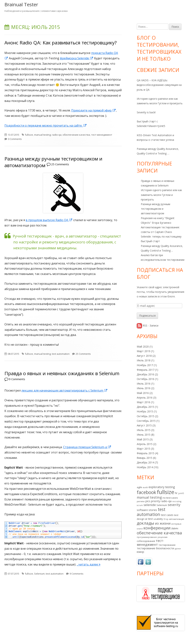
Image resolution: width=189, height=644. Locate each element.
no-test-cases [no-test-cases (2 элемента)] (170, 498)
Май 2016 (143, 393)
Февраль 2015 (146, 453)
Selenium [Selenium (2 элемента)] (162, 505)
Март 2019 (144, 351)
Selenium (39, 574)
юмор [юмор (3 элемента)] (140, 552)
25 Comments (60, 164)
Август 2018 (144, 356)
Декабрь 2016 (145, 374)
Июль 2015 (144, 430)
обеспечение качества (76, 135)
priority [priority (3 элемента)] (156, 501)
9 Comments (17, 379)
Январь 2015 (145, 458)
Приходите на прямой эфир (94, 110)
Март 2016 (144, 402)
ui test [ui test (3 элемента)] (149, 519)
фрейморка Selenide (77, 58)
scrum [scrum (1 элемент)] (140, 505)
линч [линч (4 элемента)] (175, 528)
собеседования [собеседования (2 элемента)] (146, 541)
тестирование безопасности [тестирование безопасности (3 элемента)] (155, 548)
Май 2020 (143, 347)
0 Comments (15, 139)
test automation (61, 354)
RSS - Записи (151, 326)
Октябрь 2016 (146, 379)
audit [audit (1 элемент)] (145, 487)
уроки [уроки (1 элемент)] (178, 549)
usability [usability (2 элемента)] (158, 519)
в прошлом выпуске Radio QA (49, 220)
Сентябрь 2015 (146, 421)
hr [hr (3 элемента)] (176, 493)
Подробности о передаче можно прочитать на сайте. (46, 125)
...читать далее (89, 564)
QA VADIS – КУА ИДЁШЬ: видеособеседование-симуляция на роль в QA (159, 85)
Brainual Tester (21, 4)
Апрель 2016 (145, 398)
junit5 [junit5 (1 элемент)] (181, 493)
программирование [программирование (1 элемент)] (147, 537)
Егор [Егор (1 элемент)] (166, 519)
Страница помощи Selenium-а (87, 447)
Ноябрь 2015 (145, 411)
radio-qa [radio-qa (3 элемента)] (166, 501)
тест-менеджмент (102, 135)
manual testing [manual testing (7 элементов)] (149, 497)
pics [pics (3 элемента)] (148, 501)
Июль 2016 (144, 384)
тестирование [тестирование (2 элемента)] (167, 545)
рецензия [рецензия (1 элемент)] (163, 537)
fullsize (29, 135)
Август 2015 (144, 425)
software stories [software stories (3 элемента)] (147, 510)
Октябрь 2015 (146, 416)
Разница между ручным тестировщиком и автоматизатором (156, 209)
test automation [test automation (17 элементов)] (151, 512)
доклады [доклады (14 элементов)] (145, 523)
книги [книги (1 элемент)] (140, 529)
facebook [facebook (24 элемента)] (146, 492)
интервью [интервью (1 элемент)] (176, 524)
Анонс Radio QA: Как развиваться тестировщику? (61, 43)
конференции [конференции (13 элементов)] (157, 528)
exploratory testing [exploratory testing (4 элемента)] (162, 487)
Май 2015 (143, 439)
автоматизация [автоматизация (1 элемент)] (177, 519)
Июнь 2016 (144, 388)
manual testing (42, 135)
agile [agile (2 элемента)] (139, 487)
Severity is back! (146, 112)
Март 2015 (144, 449)
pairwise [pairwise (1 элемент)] (141, 501)
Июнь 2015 (144, 435)
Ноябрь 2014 (145, 467)
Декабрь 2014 (145, 462)
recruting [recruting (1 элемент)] (177, 501)
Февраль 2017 (146, 370)
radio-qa (57, 135)
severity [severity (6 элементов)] (174, 505)
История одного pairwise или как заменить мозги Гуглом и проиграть (161, 195)
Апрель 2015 (145, 444)
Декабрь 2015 (145, 407)
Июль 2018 (144, 360)
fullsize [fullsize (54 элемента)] (166, 492)
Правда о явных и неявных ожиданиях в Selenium (62, 373)
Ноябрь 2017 (145, 365)
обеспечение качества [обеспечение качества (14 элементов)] (159, 533)
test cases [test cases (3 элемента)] (167, 515)
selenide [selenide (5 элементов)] (150, 505)
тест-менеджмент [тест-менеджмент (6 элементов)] (150, 543)
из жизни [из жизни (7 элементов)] (163, 523)
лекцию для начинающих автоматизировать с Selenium (65, 390)
